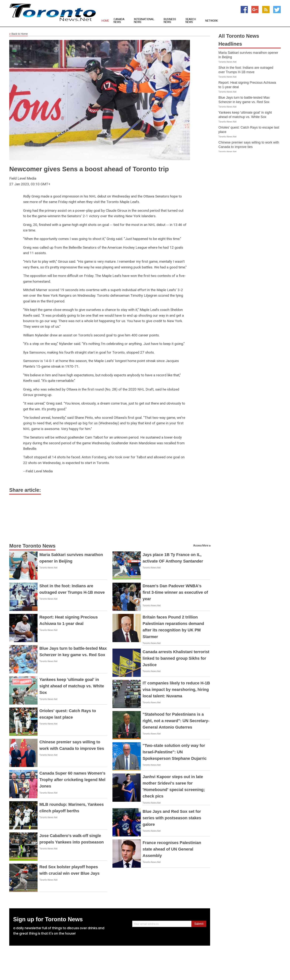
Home (105, 21)
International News (144, 21)
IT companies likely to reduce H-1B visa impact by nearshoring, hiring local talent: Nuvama (176, 690)
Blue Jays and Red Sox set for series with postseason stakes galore (172, 818)
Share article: (25, 490)
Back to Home (18, 34)
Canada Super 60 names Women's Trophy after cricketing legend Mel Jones (72, 780)
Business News (170, 21)
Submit (199, 924)
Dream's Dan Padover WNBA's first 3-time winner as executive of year (175, 592)
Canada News (119, 21)
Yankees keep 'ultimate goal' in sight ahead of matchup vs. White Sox (72, 686)
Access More (201, 546)
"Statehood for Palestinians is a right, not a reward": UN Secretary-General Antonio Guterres (176, 721)
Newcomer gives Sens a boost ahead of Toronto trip (89, 169)
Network (212, 21)
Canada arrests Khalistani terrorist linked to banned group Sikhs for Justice (176, 658)
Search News (191, 21)
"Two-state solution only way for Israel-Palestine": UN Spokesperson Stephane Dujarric (175, 752)
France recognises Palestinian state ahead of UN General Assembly (172, 849)
